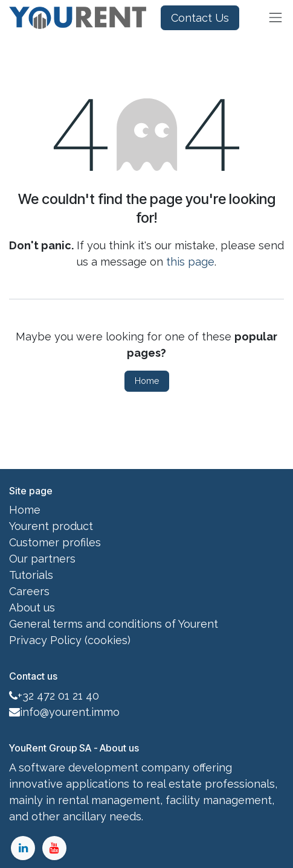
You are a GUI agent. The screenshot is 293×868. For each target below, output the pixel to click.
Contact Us (200, 18)
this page (190, 262)
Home (147, 381)
